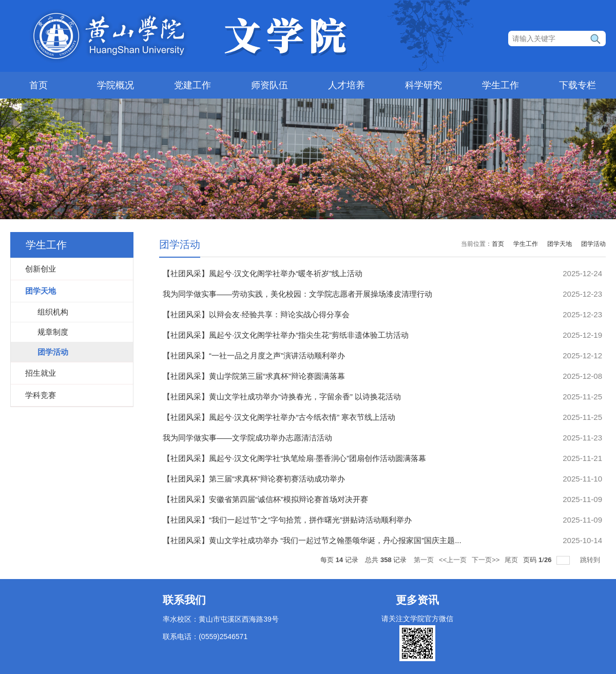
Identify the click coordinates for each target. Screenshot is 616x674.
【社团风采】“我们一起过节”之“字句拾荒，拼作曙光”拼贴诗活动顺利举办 (287, 520)
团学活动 (593, 244)
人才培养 (346, 85)
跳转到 (591, 560)
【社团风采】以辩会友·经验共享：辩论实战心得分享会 (256, 314)
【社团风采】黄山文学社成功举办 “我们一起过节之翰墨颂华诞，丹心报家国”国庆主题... (312, 540)
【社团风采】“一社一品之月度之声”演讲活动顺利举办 (254, 355)
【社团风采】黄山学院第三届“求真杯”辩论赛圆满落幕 (254, 376)
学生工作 (500, 85)
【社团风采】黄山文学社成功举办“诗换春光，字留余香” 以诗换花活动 (282, 397)
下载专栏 (577, 85)
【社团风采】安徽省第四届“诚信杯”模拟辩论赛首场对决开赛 (265, 499)
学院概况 (115, 85)
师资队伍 (269, 85)
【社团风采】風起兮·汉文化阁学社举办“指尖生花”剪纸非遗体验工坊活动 (286, 335)
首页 (38, 85)
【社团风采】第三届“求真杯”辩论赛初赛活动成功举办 (254, 479)
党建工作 (192, 85)
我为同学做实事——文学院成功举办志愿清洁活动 (247, 438)
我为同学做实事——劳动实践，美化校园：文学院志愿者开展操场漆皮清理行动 (297, 294)
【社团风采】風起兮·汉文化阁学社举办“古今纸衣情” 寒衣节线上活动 (279, 417)
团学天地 (560, 244)
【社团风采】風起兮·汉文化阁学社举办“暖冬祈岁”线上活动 (263, 273)
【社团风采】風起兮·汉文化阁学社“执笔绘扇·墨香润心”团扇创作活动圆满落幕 (294, 458)
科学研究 (423, 85)
